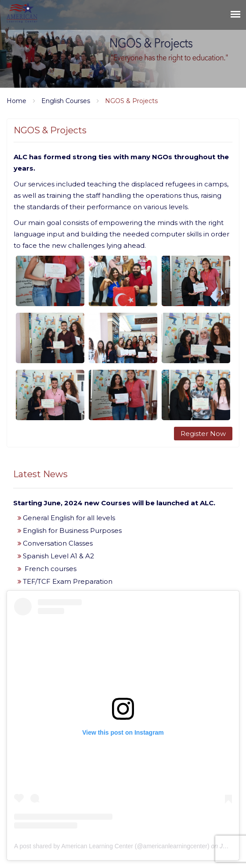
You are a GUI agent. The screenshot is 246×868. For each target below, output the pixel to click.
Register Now (203, 434)
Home (16, 101)
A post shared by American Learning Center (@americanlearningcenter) (112, 846)
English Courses (66, 101)
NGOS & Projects (131, 101)
